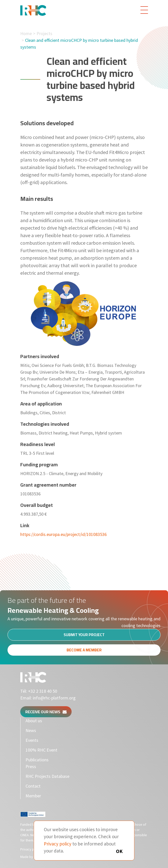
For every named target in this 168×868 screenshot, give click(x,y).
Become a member (84, 652)
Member (33, 796)
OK (119, 851)
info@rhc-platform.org (54, 698)
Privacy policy (31, 849)
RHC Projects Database (47, 776)
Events (32, 740)
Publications (37, 760)
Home (26, 33)
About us (34, 721)
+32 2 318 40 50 (43, 691)
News (31, 730)
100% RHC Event (41, 750)
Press (31, 766)
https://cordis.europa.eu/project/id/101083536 (63, 534)
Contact (33, 786)
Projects (44, 33)
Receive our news (46, 712)
